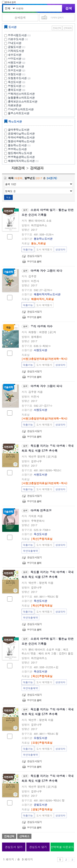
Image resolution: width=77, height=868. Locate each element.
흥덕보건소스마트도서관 (23, 102)
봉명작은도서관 (17, 149)
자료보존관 (15, 105)
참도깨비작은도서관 (20, 153)
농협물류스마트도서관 (21, 98)
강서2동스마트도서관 (21, 109)
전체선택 (57, 28)
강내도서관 (15, 43)
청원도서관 (15, 86)
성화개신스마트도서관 (21, 94)
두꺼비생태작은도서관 (21, 137)
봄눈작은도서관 (20, 145)
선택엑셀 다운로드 (62, 847)
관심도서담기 (34, 256)
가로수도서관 (16, 39)
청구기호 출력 (34, 261)
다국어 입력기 (57, 18)
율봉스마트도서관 (19, 113)
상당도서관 (15, 59)
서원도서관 (15, 63)
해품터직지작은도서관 (24, 161)
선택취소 (24, 836)
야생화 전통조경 (41, 510)
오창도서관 (15, 74)
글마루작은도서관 (19, 130)
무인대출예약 (30, 551)
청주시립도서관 (17, 35)
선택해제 (68, 28)
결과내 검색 (9, 2)
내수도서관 (15, 55)
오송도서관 (15, 70)
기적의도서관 (16, 51)
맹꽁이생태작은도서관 (21, 141)
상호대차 (60, 249)
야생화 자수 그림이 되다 (46, 271)
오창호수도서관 (17, 78)
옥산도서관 (15, 82)
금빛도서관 (15, 47)
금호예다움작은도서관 (21, 134)
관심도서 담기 (14, 847)
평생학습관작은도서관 (21, 157)
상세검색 (20, 18)
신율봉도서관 (16, 66)
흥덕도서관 (15, 90)
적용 (8, 197)
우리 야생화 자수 (42, 326)
